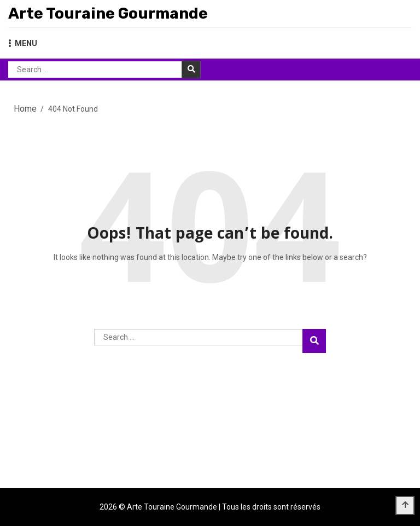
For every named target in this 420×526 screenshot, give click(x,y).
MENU (23, 43)
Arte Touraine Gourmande (108, 13)
